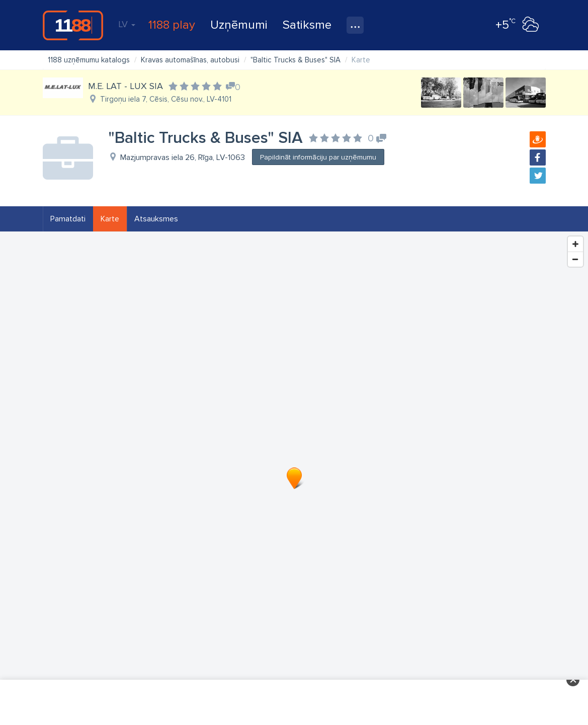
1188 (73, 25)
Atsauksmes (156, 219)
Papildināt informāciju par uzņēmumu (318, 157)
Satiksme (307, 25)
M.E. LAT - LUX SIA (125, 86)
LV (127, 24)
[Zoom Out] (575, 259)
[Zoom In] (575, 244)
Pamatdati (68, 219)
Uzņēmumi (239, 25)
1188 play (172, 25)
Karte (110, 219)
